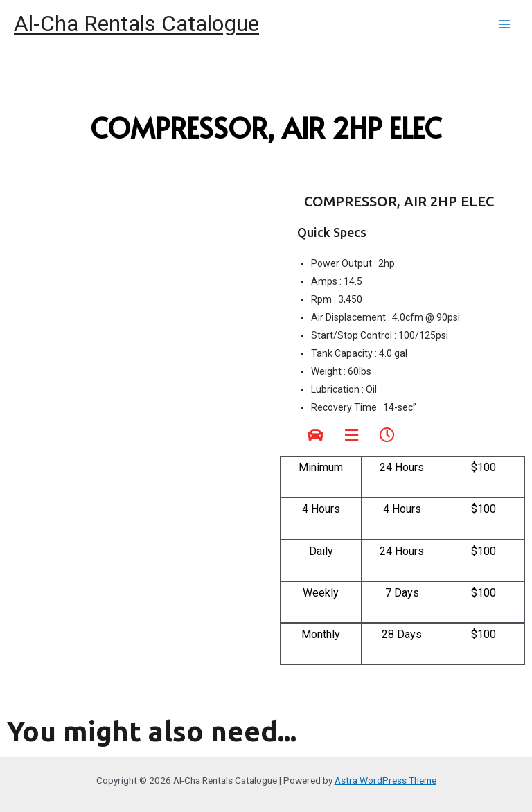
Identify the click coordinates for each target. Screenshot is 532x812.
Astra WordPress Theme (385, 780)
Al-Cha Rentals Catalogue (136, 24)
